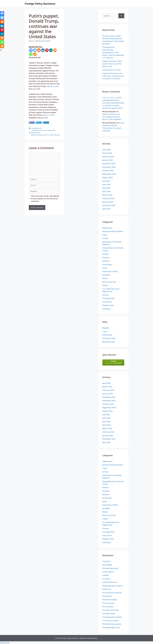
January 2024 (108, 202)
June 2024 (106, 184)
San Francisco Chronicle (112, 593)
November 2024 (109, 167)
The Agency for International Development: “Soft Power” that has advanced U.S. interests (113, 52)
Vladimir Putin (108, 305)
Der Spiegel (107, 565)
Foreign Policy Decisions (40, 4)
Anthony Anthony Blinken (113, 231)
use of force (107, 302)
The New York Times (111, 610)
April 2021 (107, 209)
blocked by (113, 362)
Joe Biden (106, 275)
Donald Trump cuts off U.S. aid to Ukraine (46, 135)
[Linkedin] (43, 50)
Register (106, 328)
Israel (105, 268)
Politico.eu (107, 589)
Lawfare (106, 575)
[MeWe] (51, 50)
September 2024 (109, 174)
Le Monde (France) (110, 582)
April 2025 (107, 150)
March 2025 (107, 153)
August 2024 (108, 177)
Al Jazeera (106, 561)
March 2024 (107, 195)
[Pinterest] (47, 50)
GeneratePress (92, 638)
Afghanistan (107, 228)
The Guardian (108, 607)
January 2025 (108, 160)
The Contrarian (109, 603)
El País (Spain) (108, 572)
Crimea (105, 238)
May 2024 (106, 188)
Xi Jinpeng (106, 309)
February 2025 (108, 157)
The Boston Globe (110, 600)
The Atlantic (107, 596)
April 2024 (107, 191)
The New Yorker (109, 614)
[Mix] (55, 50)
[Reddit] (39, 50)
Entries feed (107, 335)
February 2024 (108, 198)
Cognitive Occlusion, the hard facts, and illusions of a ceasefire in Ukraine (113, 76)
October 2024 (108, 171)
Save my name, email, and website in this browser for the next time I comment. (45, 199)
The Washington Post (111, 627)
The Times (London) (110, 620)
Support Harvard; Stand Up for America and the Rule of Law (112, 64)
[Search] (121, 16)
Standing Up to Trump (111, 70)
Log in (105, 331)
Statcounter (5, 643)
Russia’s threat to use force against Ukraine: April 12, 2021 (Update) (112, 117)
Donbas (106, 254)
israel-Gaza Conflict (110, 271)
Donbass (106, 257)
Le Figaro (106, 579)
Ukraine (106, 295)
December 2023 (109, 205)
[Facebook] (31, 50)
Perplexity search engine (112, 586)
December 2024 (109, 164)
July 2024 (106, 181)
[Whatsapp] (31, 54)
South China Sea (109, 282)
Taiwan (105, 285)
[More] (35, 54)
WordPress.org (108, 342)
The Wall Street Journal (112, 624)
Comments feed (109, 338)
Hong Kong (107, 264)
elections (106, 261)
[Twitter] (35, 50)
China (105, 235)
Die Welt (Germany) (110, 568)
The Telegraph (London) (112, 617)
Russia (105, 278)
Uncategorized (36, 128)
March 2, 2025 (53, 86)
